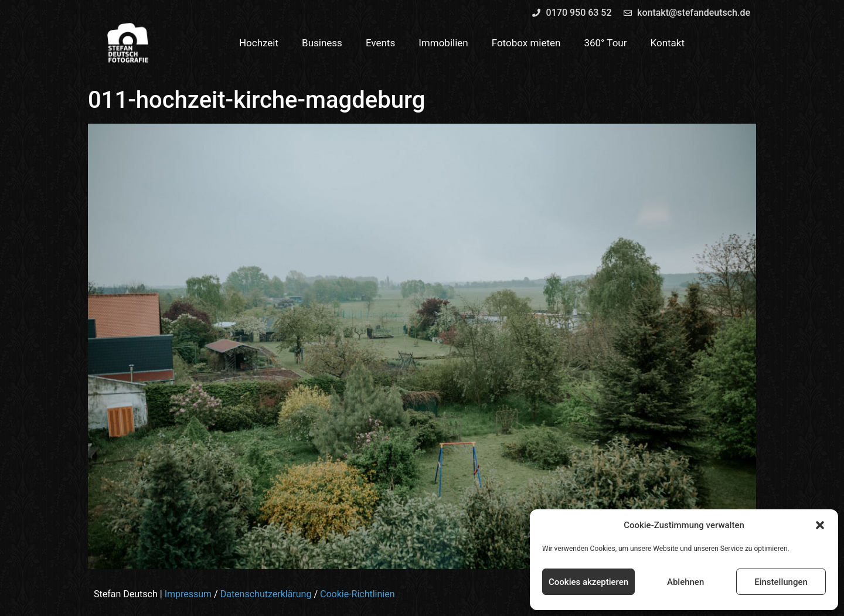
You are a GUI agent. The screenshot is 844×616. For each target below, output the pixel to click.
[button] (820, 525)
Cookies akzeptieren (588, 582)
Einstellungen (781, 582)
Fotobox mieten (526, 43)
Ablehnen (685, 582)
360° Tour (605, 43)
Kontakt (668, 43)
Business (322, 43)
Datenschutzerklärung (266, 594)
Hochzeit (259, 43)
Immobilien (443, 43)
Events (380, 43)
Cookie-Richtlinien (358, 594)
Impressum (188, 594)
